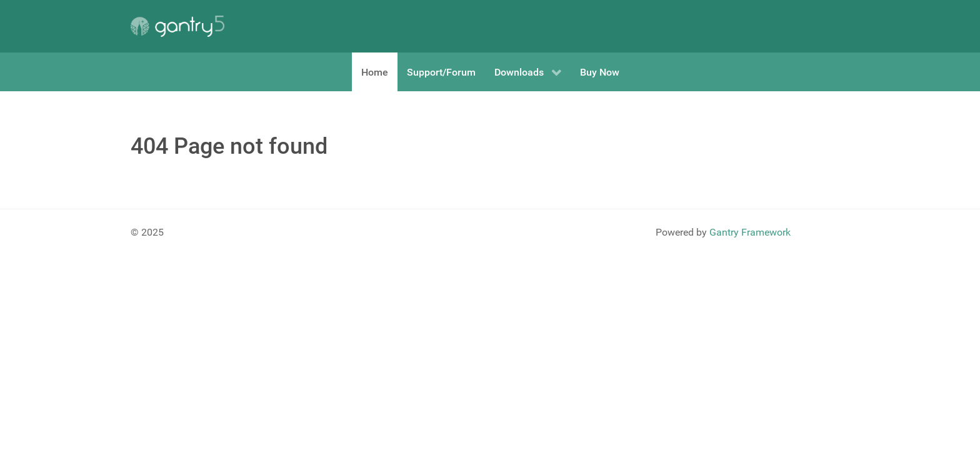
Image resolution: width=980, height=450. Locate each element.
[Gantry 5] (177, 26)
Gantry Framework (750, 232)
